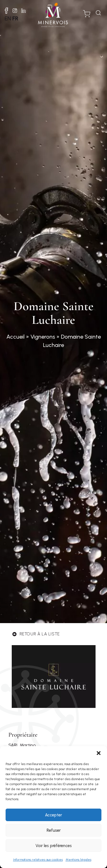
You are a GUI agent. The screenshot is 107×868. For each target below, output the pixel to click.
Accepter (53, 815)
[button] (99, 753)
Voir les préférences (54, 846)
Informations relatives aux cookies (38, 860)
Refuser (54, 830)
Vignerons (43, 337)
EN (8, 18)
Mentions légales (79, 860)
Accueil (16, 337)
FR (15, 18)
